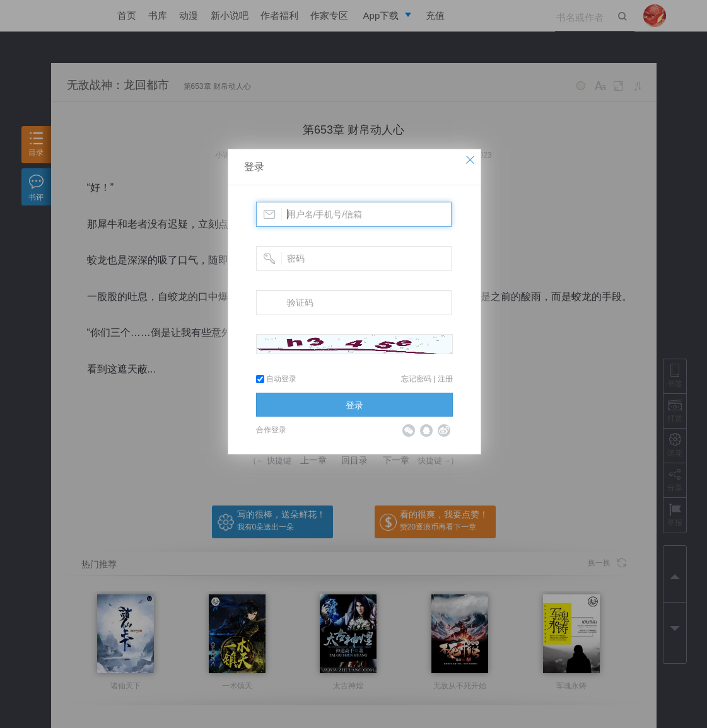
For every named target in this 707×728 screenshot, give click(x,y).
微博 (444, 430)
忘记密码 (416, 379)
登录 (254, 167)
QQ (426, 430)
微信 (409, 430)
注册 (445, 379)
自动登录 (276, 379)
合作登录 (271, 430)
